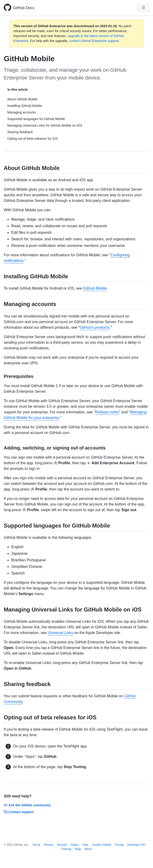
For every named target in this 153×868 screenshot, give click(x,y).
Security (62, 845)
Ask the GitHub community (27, 805)
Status (75, 845)
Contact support (19, 812)
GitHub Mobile (95, 288)
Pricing (119, 845)
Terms (36, 845)
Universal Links (60, 633)
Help (85, 845)
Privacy (48, 845)
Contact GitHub (102, 845)
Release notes (107, 412)
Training (66, 849)
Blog (78, 849)
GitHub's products (95, 327)
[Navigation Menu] (143, 8)
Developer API (136, 845)
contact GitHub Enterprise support (94, 41)
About (88, 849)
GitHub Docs (24, 8)
